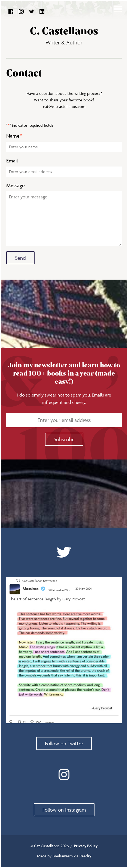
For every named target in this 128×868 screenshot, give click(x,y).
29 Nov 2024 (84, 589)
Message (16, 185)
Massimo (31, 589)
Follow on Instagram (64, 810)
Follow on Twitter (64, 743)
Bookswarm (63, 856)
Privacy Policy (86, 846)
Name (14, 136)
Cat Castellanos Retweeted (40, 581)
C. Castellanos (64, 31)
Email (12, 161)
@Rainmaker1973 (59, 590)
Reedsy (85, 856)
